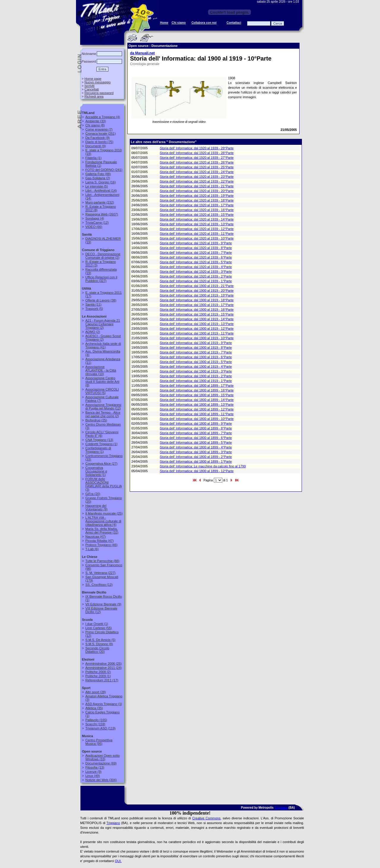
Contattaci (234, 23)
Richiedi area (94, 96)
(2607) (102, 214)
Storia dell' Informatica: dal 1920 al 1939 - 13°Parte (197, 224)
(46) (101, 545)
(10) (101, 370)
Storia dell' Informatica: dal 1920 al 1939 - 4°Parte (196, 267)
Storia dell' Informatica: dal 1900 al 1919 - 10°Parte (197, 338)
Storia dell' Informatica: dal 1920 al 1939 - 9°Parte (196, 243)
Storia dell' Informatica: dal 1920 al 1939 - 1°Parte (196, 281)
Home (164, 23)
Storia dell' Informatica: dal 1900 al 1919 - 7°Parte (196, 352)
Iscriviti (89, 86)
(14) (101, 191)
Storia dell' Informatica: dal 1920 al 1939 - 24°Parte (197, 172)
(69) (101, 763)
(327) (101, 279)
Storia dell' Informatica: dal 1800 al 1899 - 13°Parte (197, 404)
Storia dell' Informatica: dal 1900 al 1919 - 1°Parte (196, 381)
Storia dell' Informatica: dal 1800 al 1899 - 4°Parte (196, 447)
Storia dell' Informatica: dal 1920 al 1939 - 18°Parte (197, 200)
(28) (95, 692)
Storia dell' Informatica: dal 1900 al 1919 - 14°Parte (197, 319)
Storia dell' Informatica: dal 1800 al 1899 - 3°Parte (196, 452)
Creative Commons (206, 818)
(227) (100, 573)
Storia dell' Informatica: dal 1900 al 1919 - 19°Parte (197, 295)
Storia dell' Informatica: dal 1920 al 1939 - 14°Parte (197, 219)
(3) (103, 484)
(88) (98, 174)
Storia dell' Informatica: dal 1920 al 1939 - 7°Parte (196, 253)
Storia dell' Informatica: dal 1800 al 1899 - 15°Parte (197, 395)
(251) (100, 134)
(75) (99, 142)
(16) (100, 182)
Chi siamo (179, 23)
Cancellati (91, 89)
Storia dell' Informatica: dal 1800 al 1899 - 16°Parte (197, 390)
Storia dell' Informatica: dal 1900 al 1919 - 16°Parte (197, 310)
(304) (101, 780)
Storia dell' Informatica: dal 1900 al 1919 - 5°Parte (196, 362)
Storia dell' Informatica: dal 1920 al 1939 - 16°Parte (197, 210)
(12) (97, 223)
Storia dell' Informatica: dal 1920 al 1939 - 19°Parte (197, 196)
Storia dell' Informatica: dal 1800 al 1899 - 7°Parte (196, 433)
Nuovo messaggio (97, 82)
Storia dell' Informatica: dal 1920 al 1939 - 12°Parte (197, 229)
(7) (99, 129)
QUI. (118, 861)
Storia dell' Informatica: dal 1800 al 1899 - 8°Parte (196, 428)
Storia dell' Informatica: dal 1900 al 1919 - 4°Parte (196, 366)
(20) (93, 494)
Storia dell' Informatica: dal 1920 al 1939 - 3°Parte (196, 272)
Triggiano (281, 808)
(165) (96, 720)
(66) (94, 227)
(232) (100, 202)
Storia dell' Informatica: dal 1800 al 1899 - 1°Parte (196, 461)
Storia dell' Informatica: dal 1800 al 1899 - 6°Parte (196, 438)
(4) (103, 117)
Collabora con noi (204, 23)
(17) (102, 680)
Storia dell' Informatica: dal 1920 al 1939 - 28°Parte (197, 153)
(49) (92, 776)
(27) (101, 464)
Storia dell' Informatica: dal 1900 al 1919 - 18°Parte (197, 300)
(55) (98, 628)
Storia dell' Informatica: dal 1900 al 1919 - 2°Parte (196, 376)
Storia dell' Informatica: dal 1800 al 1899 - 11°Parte (197, 414)
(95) (99, 742)
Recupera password (99, 93)
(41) (103, 345)
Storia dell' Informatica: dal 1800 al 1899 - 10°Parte (197, 419)
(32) (102, 531)
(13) (99, 440)
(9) (97, 138)
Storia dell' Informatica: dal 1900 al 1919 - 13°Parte (197, 324)
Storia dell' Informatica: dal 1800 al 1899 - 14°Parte (197, 400)
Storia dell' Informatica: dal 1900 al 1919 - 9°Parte (196, 343)
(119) (100, 728)
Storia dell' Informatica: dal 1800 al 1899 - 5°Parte (196, 442)
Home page (93, 79)
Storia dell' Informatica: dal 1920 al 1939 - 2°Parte (196, 276)
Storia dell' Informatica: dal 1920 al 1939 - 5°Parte (196, 262)
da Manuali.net (142, 53)
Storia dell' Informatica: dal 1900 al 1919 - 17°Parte (197, 305)
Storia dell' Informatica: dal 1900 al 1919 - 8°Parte (196, 347)
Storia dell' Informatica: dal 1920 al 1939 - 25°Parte (197, 167)
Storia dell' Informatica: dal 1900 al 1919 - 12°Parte (197, 329)
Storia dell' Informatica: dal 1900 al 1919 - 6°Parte (196, 357)
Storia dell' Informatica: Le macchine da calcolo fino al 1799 (203, 466)
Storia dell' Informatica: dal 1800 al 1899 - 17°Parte (197, 385)
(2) (98, 178)
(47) (95, 537)
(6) (102, 434)
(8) (95, 125)
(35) (94, 708)
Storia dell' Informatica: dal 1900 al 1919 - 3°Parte (196, 371)
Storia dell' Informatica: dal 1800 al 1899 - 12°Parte (197, 409)
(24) (103, 668)
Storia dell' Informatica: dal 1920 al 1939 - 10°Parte (197, 238)
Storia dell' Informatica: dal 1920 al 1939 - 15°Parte (197, 215)
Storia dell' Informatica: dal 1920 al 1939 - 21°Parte (197, 186)
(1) (93, 158)
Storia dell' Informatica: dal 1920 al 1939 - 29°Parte (197, 148)
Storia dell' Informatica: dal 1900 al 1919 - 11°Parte (197, 333)
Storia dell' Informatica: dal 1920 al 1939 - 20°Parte (197, 191)
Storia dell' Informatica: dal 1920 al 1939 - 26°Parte (197, 162)
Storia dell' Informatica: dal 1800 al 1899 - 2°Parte (196, 457)
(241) (104, 170)
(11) (93, 304)
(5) (96, 186)
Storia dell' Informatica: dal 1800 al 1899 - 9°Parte (196, 423)
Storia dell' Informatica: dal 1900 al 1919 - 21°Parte (197, 286)
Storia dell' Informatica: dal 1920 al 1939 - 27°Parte (197, 158)
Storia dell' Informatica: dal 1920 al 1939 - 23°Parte (197, 177)
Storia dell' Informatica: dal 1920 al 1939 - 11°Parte (197, 234)
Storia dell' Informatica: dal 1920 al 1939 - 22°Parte (197, 181)
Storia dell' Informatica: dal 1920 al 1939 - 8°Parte (196, 248)
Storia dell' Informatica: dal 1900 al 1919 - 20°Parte (197, 291)
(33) (95, 121)
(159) (95, 724)
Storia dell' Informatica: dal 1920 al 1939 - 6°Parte (196, 257)
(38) (101, 300)
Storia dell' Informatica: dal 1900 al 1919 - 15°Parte (197, 314)
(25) (96, 420)
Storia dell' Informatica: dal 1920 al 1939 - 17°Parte (197, 205)
